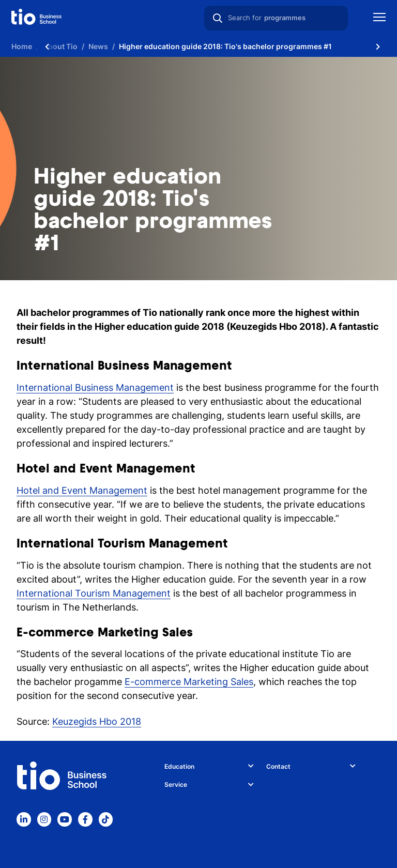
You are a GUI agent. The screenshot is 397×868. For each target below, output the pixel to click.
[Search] (218, 18)
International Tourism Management (94, 593)
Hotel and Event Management (82, 490)
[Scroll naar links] (47, 47)
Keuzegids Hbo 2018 (97, 721)
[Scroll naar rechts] (378, 47)
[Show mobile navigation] (379, 18)
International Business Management (95, 387)
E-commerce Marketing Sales (189, 682)
